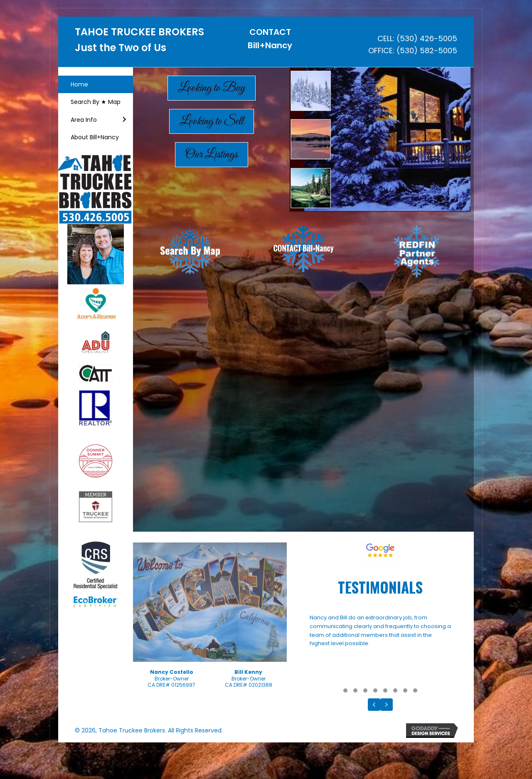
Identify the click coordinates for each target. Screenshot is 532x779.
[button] (124, 120)
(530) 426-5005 (427, 38)
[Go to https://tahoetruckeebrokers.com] (140, 42)
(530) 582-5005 (427, 51)
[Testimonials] (380, 649)
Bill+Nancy (270, 45)
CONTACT (270, 32)
